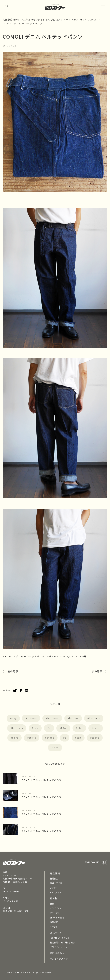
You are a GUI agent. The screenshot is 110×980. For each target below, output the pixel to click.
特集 (52, 904)
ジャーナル (55, 913)
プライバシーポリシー (60, 947)
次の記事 (97, 671)
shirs (96, 728)
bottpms (18, 728)
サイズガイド (56, 892)
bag (14, 718)
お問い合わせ (57, 953)
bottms (74, 718)
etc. (80, 728)
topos (96, 738)
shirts (32, 738)
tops (56, 747)
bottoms (94, 718)
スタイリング (56, 908)
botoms (32, 718)
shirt (15, 738)
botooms (53, 718)
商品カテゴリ (56, 883)
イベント (54, 927)
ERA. (64, 728)
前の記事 (13, 671)
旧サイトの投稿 (57, 917)
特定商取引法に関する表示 (62, 942)
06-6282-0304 (11, 891)
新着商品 (54, 878)
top (79, 738)
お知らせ (54, 922)
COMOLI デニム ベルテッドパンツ (42, 780)
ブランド (54, 888)
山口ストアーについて (60, 938)
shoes (50, 738)
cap (36, 728)
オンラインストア (59, 959)
